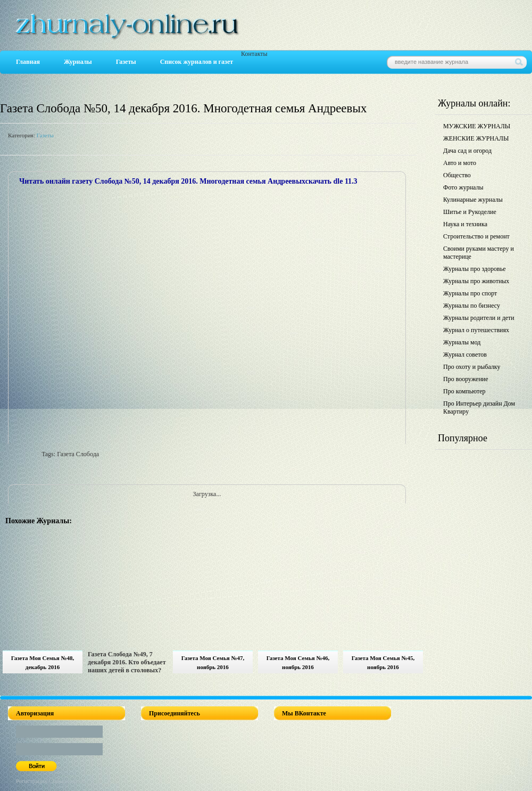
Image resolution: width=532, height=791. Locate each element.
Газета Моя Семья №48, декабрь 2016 (43, 662)
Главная (28, 62)
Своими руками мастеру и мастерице (479, 253)
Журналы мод (462, 342)
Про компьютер (464, 391)
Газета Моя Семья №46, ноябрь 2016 (298, 662)
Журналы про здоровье (475, 269)
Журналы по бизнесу (472, 306)
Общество (457, 175)
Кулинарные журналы (473, 200)
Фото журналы (463, 187)
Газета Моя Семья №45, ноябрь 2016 (383, 662)
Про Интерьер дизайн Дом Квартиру (479, 407)
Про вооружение (466, 379)
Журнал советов (465, 355)
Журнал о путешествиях (476, 330)
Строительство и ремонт (476, 236)
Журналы (78, 62)
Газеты (126, 62)
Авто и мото (460, 163)
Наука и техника (465, 224)
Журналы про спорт (470, 293)
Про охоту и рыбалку (472, 367)
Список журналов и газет (197, 62)
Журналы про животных (476, 281)
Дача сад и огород (467, 151)
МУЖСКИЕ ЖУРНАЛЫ (477, 126)
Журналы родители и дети (479, 318)
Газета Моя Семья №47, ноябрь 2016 (213, 662)
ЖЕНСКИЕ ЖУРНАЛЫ (476, 138)
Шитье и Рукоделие (470, 212)
